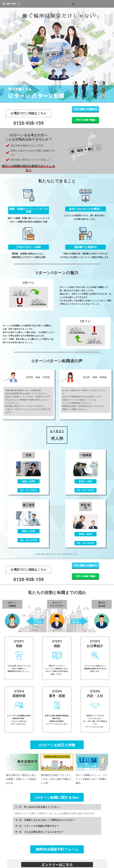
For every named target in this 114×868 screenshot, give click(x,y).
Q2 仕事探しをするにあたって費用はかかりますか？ (47, 820)
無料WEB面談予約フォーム (57, 849)
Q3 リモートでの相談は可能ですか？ (39, 826)
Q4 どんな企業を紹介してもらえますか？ (41, 832)
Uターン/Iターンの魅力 (57, 273)
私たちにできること (57, 181)
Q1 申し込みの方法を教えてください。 (40, 807)
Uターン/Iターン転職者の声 (57, 361)
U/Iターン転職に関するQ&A (57, 797)
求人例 (57, 439)
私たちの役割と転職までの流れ (57, 593)
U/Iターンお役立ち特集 (57, 745)
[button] (73, 4)
